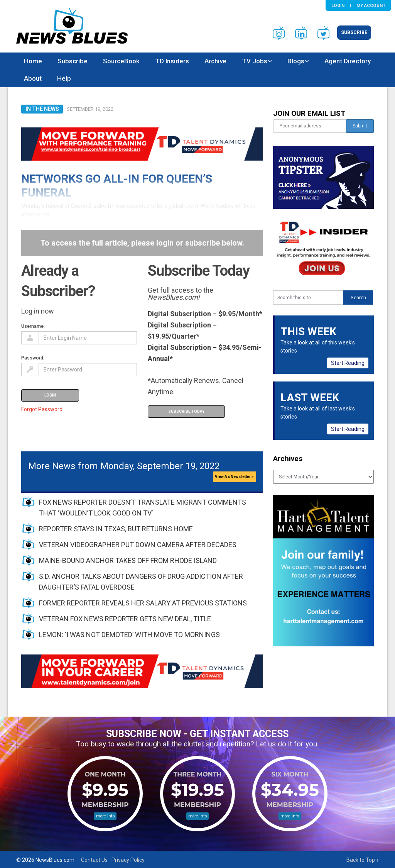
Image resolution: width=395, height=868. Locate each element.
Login (338, 5)
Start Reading (348, 363)
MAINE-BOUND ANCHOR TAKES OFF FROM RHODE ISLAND (128, 560)
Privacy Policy (128, 860)
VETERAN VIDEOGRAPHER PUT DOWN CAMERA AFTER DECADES (138, 545)
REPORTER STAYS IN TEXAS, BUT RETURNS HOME (116, 529)
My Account (371, 5)
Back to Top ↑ (363, 860)
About (33, 78)
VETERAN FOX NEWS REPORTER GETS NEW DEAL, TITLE (125, 619)
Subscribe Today (186, 411)
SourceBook (121, 61)
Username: (33, 326)
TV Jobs (255, 61)
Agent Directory (348, 61)
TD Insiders (172, 61)
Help (64, 78)
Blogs (296, 61)
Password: (33, 358)
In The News (42, 109)
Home (33, 61)
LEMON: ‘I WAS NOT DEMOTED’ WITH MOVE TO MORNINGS (129, 635)
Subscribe (354, 32)
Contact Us (94, 860)
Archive (215, 61)
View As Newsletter (235, 477)
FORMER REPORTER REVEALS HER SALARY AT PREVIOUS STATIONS (143, 603)
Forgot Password (42, 409)
